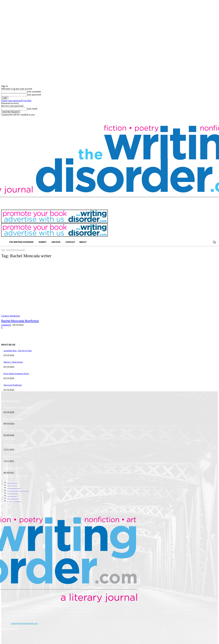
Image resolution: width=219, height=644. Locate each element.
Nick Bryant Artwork (12, 456)
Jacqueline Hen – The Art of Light (18, 351)
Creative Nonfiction (11, 316)
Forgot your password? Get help (16, 101)
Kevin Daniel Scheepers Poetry (16, 374)
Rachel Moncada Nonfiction (20, 321)
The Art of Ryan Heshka (13, 468)
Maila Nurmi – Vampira (13, 430)
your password (34, 95)
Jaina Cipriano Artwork (13, 419)
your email (32, 109)
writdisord (6, 325)
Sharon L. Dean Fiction (13, 362)
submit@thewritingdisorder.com (24, 623)
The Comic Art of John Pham (16, 445)
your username (34, 92)
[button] (214, 242)
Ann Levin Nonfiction (13, 385)
